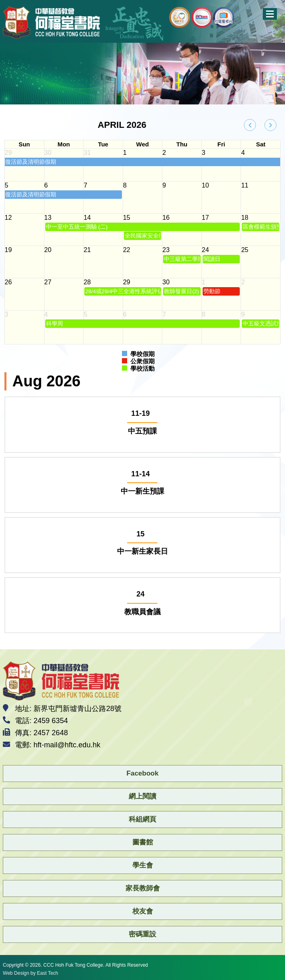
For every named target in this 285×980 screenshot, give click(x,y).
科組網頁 (142, 819)
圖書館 (143, 842)
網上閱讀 (142, 796)
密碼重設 (142, 934)
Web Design (16, 973)
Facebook (142, 773)
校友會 (143, 911)
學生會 (143, 865)
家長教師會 (143, 888)
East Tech (48, 973)
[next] (271, 125)
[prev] (250, 125)
